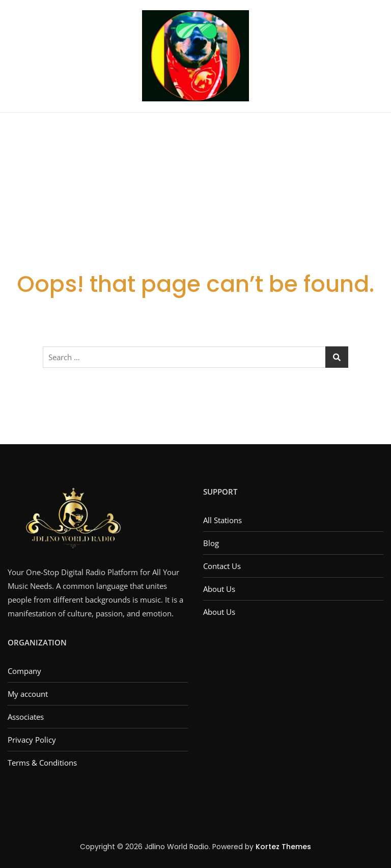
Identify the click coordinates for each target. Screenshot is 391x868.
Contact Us (222, 566)
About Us (219, 589)
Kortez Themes (283, 847)
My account (28, 694)
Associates (26, 717)
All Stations (222, 520)
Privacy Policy (32, 740)
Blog (211, 543)
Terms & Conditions (42, 763)
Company (24, 671)
